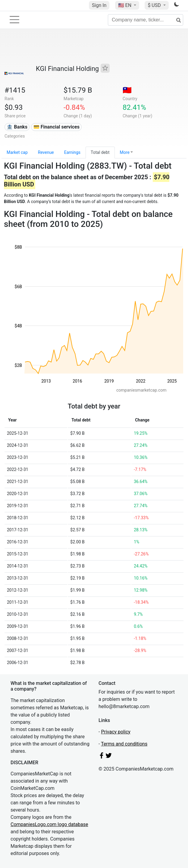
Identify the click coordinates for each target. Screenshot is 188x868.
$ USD (155, 5)
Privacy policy (116, 732)
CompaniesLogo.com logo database (49, 824)
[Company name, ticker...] (146, 20)
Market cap (17, 152)
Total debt (100, 152)
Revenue (46, 152)
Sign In (99, 5)
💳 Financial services (56, 127)
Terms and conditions (124, 744)
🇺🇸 (125, 5)
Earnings (72, 152)
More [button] (125, 152)
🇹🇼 (127, 90)
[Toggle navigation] (14, 20)
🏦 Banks (17, 127)
